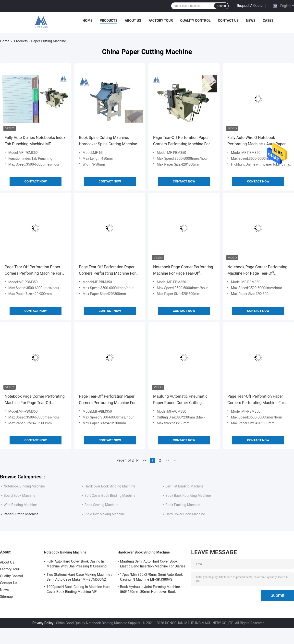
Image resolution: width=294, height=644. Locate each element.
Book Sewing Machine (101, 505)
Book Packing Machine (183, 505)
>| (175, 460)
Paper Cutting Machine (21, 514)
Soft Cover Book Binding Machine (110, 496)
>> (167, 460)
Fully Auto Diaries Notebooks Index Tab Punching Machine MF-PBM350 (35, 141)
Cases (268, 21)
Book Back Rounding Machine (188, 496)
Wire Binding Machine (20, 505)
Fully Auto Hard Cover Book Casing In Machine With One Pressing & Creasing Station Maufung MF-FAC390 (77, 565)
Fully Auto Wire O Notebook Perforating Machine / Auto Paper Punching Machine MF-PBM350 (257, 141)
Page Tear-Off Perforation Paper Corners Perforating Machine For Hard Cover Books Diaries (182, 141)
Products (109, 21)
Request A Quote (250, 6)
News (251, 21)
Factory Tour (161, 21)
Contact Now (35, 181)
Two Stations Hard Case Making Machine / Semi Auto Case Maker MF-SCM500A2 (80, 577)
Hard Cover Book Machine (185, 514)
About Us (133, 21)
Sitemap (6, 597)
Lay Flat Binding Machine (184, 486)
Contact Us (228, 21)
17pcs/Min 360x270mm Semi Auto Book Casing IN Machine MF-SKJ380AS (151, 577)
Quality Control (196, 21)
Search (221, 6)
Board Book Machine (19, 496)
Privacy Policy (43, 623)
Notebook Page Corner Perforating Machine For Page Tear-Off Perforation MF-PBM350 (183, 271)
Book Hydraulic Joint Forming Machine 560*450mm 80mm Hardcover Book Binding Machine (150, 590)
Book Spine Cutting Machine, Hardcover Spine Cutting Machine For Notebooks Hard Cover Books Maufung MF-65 (108, 141)
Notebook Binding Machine (24, 486)
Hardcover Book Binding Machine (110, 486)
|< (138, 460)
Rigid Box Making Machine (105, 514)
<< (145, 460)
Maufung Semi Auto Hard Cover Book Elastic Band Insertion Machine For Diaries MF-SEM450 (153, 565)
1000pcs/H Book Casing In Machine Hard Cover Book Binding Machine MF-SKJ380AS (79, 590)
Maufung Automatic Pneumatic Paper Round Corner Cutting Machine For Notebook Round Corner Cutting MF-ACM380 (180, 400)
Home (87, 21)
